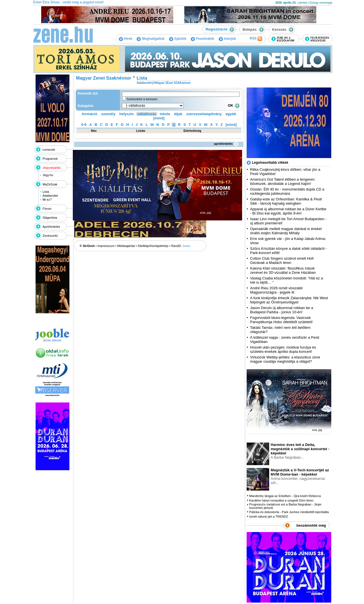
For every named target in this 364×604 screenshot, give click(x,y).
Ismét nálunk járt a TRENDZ (268, 517)
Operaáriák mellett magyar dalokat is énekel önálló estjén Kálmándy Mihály (286, 231)
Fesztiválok (202, 39)
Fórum (47, 209)
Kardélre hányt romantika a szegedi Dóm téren (281, 500)
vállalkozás (147, 114)
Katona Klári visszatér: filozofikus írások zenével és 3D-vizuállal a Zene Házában (283, 270)
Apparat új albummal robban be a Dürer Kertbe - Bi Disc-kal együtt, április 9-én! (288, 211)
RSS (256, 39)
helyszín (127, 114)
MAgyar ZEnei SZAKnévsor (172, 83)
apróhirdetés (226, 144)
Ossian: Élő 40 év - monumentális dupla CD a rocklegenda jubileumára (287, 191)
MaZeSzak (50, 184)
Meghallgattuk (151, 39)
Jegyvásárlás (52, 168)
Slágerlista (50, 218)
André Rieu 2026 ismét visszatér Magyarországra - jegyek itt (276, 290)
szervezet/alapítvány (204, 114)
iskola (165, 114)
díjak (178, 114)
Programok (50, 159)
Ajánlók (178, 39)
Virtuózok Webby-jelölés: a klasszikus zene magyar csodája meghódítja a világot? (285, 359)
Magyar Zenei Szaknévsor (104, 78)
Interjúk (227, 39)
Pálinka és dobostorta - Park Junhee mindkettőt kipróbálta (289, 512)
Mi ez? (47, 200)
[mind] (159, 118)
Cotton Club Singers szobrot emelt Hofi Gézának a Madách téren (282, 261)
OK (234, 105)
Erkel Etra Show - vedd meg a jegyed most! (69, 2)
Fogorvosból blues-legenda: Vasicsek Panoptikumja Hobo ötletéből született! (281, 320)
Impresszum (106, 246)
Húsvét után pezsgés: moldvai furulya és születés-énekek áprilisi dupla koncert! (283, 349)
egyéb (231, 114)
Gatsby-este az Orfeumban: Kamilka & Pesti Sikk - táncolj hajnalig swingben (286, 201)
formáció (90, 114)
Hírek (126, 39)
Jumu (186, 246)
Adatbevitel (50, 196)
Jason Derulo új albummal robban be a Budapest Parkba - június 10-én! (281, 310)
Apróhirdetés (51, 227)
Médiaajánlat (126, 246)
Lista (46, 192)
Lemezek (49, 150)
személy (108, 114)
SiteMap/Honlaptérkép (153, 246)
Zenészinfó (50, 236)
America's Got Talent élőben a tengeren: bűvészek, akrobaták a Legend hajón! (283, 181)
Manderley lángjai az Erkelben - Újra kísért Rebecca (285, 496)
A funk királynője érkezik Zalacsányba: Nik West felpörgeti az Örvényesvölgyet (289, 300)
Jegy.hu (48, 175)
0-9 (84, 125)
